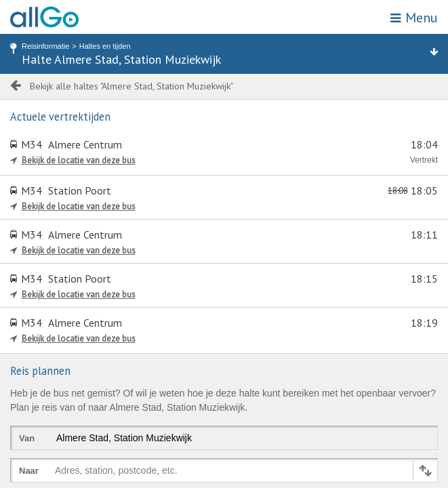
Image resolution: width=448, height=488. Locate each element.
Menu (414, 18)
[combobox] (58, 473)
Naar (29, 471)
